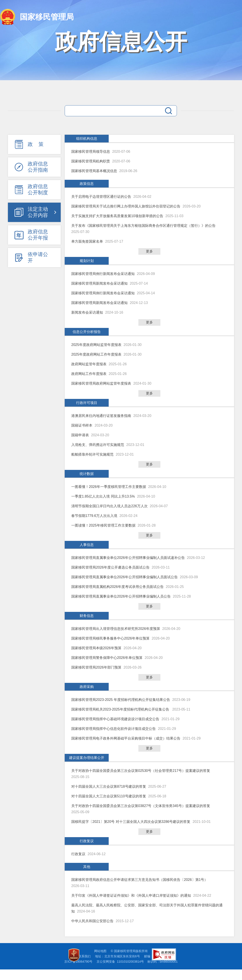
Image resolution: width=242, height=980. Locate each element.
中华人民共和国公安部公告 (92, 921)
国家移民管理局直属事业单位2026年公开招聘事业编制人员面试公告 (125, 577)
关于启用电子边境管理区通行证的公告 (101, 197)
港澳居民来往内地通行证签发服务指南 (101, 416)
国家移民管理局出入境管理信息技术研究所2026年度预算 (116, 629)
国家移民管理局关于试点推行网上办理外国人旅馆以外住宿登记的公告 (126, 206)
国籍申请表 (80, 435)
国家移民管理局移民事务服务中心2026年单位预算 (110, 638)
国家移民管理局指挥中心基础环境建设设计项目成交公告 (115, 719)
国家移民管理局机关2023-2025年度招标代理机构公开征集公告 (121, 709)
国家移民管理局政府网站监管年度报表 (101, 383)
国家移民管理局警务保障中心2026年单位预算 (107, 658)
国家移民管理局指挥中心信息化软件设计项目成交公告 (114, 729)
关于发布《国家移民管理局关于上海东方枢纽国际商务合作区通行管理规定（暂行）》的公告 (143, 226)
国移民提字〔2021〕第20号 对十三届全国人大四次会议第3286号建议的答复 (131, 822)
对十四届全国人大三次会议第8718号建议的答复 (109, 786)
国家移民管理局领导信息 (91, 152)
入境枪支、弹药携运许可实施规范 (98, 445)
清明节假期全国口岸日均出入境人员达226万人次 (109, 506)
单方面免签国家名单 (87, 241)
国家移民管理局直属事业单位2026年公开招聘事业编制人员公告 (121, 596)
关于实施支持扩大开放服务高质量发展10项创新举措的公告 (117, 216)
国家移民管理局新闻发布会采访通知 (99, 283)
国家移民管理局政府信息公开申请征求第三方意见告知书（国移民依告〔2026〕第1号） (140, 880)
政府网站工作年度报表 (89, 374)
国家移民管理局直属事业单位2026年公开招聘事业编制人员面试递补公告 (128, 558)
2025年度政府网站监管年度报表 (96, 345)
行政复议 (78, 854)
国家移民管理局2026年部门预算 (96, 667)
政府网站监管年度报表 (89, 364)
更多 (149, 251)
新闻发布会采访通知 (87, 312)
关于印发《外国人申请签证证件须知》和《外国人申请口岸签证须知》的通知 (131, 895)
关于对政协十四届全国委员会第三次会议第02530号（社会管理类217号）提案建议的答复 (141, 771)
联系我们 (84, 956)
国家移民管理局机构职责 (91, 161)
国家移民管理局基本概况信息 (94, 171)
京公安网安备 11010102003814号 (120, 962)
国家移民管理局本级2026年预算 (96, 648)
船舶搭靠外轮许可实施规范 (92, 454)
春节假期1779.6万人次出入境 (94, 516)
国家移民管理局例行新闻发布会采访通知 (103, 274)
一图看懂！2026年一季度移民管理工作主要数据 (109, 487)
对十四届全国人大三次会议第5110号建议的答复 (109, 796)
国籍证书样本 (82, 425)
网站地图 (100, 951)
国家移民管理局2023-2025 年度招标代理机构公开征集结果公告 (121, 700)
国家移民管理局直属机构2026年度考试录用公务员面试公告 (117, 587)
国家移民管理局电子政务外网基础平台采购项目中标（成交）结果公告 (126, 738)
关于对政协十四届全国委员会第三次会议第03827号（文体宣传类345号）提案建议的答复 (141, 806)
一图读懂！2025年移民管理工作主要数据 (103, 525)
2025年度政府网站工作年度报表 (96, 354)
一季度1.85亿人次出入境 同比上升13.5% (103, 496)
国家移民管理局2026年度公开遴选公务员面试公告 (110, 567)
